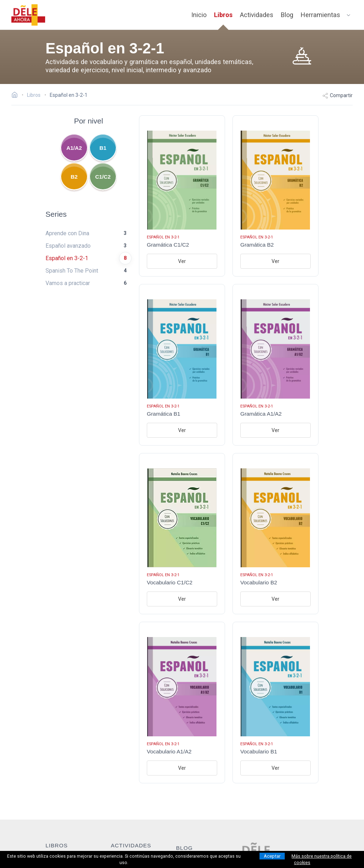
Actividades (257, 15)
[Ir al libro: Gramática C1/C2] (182, 196)
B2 (74, 177)
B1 (103, 148)
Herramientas (320, 15)
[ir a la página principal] (28, 15)
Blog (287, 15)
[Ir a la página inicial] (17, 96)
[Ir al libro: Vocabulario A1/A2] (182, 702)
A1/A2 (74, 148)
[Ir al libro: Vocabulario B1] (275, 702)
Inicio (199, 15)
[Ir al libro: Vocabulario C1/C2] (182, 534)
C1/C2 (103, 177)
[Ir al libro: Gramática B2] (275, 196)
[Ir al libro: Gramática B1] (182, 365)
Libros (223, 15)
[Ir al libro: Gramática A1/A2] (275, 365)
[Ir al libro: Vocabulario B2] (275, 534)
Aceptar (272, 856)
